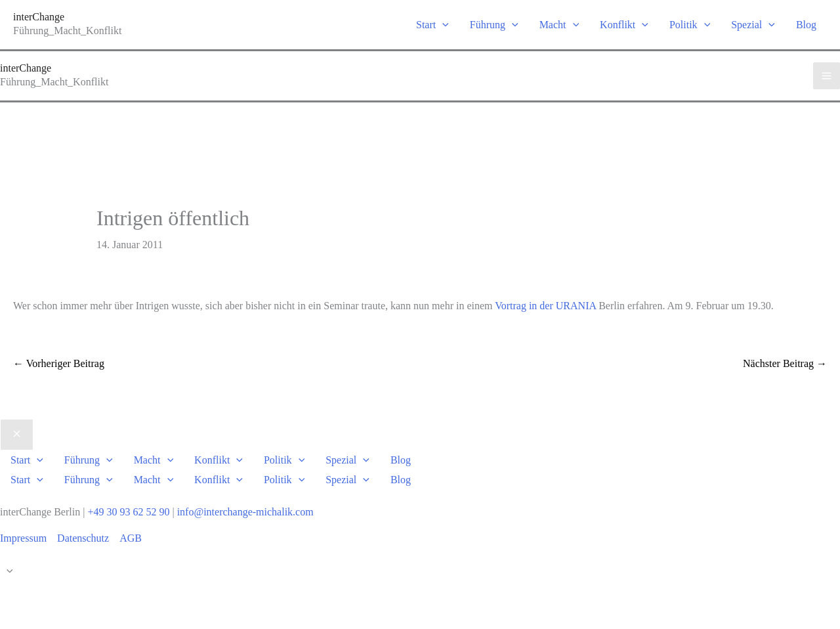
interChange (39, 17)
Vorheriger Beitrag (59, 363)
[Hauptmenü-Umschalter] (827, 76)
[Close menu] (17, 435)
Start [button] (432, 25)
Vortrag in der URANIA (547, 306)
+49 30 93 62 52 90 (128, 512)
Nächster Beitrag (785, 363)
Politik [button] (690, 25)
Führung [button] (494, 25)
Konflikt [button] (624, 25)
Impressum (23, 538)
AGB (131, 538)
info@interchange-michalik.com (245, 512)
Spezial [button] (753, 25)
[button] (442, 25)
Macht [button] (559, 25)
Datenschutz (83, 538)
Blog (806, 25)
